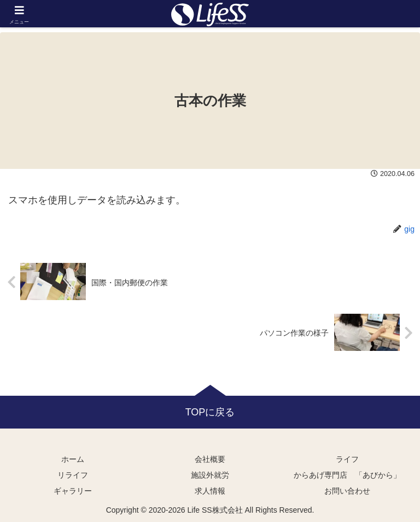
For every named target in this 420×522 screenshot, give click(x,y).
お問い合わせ (347, 491)
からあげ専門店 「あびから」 (347, 475)
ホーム (73, 459)
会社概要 (210, 459)
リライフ (73, 475)
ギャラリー (73, 491)
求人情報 (210, 491)
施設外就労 (210, 475)
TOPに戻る (210, 412)
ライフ (347, 459)
